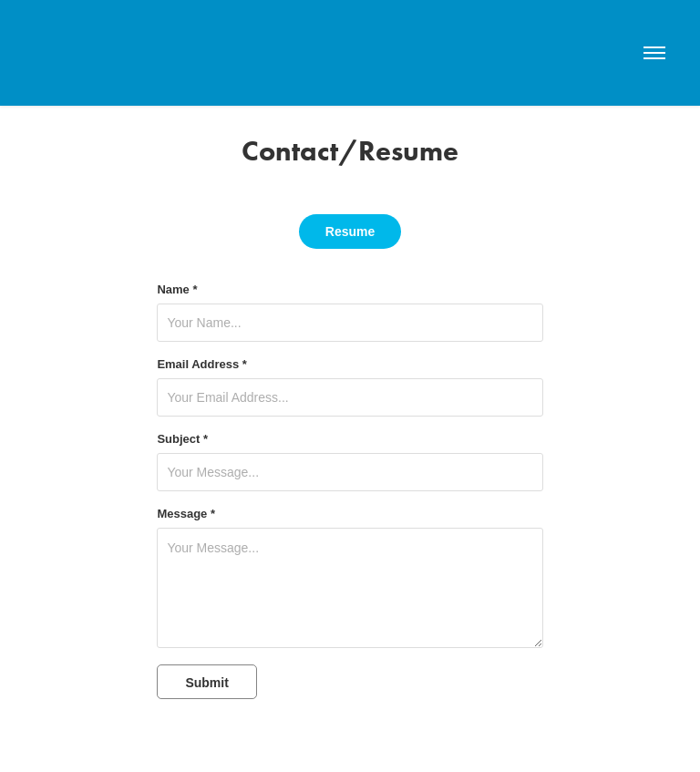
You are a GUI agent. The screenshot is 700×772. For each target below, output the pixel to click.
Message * (186, 514)
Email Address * (202, 365)
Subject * (182, 439)
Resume (350, 232)
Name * (177, 290)
